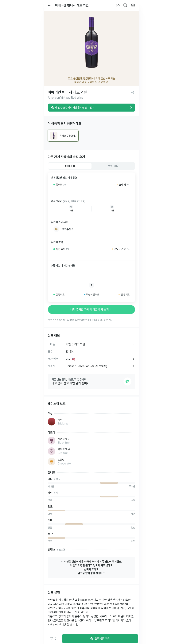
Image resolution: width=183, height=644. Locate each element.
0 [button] (53, 639)
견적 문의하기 (100, 639)
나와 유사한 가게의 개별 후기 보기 (91, 310)
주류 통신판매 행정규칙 (80, 78)
